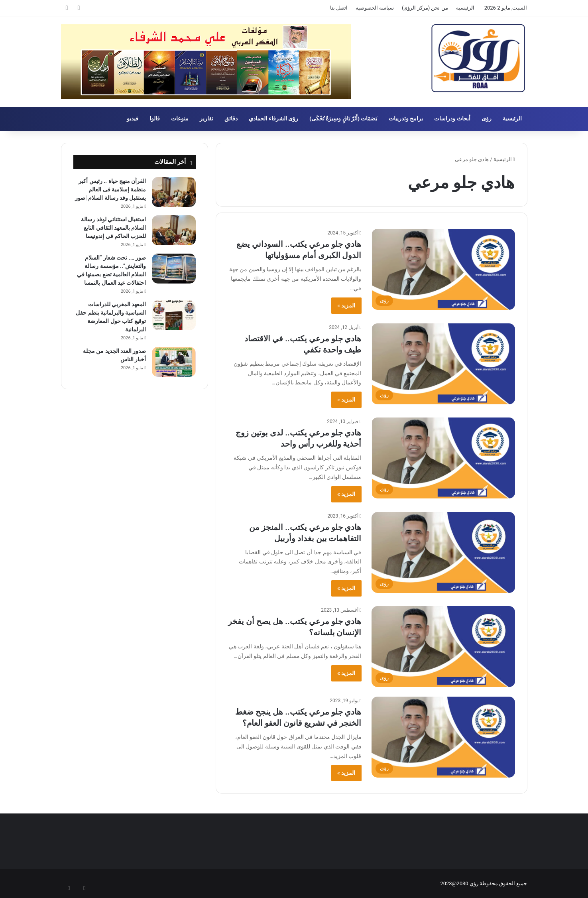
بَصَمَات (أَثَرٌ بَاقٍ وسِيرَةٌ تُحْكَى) (343, 119)
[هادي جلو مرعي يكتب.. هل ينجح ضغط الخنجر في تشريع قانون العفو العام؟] (443, 737)
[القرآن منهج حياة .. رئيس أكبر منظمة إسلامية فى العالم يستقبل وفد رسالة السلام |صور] (174, 192)
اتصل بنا (339, 8)
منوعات (180, 119)
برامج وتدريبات (406, 119)
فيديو (133, 119)
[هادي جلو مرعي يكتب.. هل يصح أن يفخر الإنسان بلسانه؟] (443, 647)
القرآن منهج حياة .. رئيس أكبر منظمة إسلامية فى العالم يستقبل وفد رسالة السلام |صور (110, 189)
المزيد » (346, 305)
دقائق (231, 119)
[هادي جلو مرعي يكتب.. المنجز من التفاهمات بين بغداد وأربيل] (443, 552)
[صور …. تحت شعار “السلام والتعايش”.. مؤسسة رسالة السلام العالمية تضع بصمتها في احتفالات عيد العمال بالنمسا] (174, 269)
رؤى (487, 119)
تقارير (206, 119)
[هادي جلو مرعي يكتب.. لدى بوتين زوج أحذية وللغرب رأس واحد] (443, 458)
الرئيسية (465, 8)
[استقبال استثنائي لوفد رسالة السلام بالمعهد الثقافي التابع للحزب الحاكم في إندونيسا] (174, 230)
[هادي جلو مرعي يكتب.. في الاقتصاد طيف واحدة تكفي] (443, 364)
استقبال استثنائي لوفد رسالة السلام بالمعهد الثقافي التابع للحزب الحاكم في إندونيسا (113, 228)
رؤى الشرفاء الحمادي (273, 119)
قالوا (155, 119)
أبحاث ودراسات (452, 119)
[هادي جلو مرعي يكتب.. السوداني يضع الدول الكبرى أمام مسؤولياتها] (443, 269)
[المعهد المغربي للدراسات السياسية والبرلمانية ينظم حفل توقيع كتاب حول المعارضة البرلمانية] (174, 315)
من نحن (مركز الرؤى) (425, 8)
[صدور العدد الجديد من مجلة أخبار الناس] (174, 362)
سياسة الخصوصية (375, 8)
